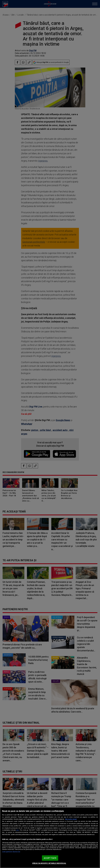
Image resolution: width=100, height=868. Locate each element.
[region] (50, 838)
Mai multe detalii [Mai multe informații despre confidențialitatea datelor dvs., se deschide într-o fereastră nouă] (71, 819)
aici (18, 830)
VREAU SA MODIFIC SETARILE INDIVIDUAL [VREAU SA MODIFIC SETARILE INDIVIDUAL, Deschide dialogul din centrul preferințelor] (49, 863)
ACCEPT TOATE (50, 858)
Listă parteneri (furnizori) (11, 852)
